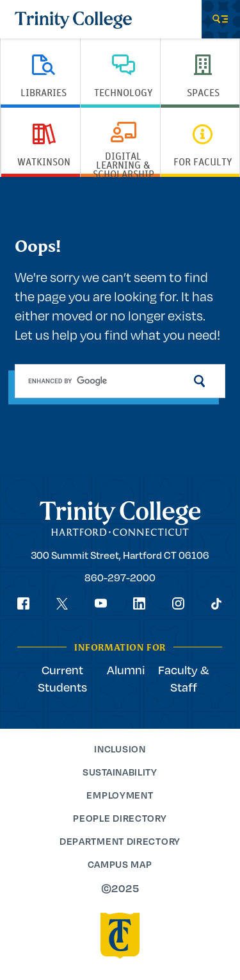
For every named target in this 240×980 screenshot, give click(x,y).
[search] (120, 381)
